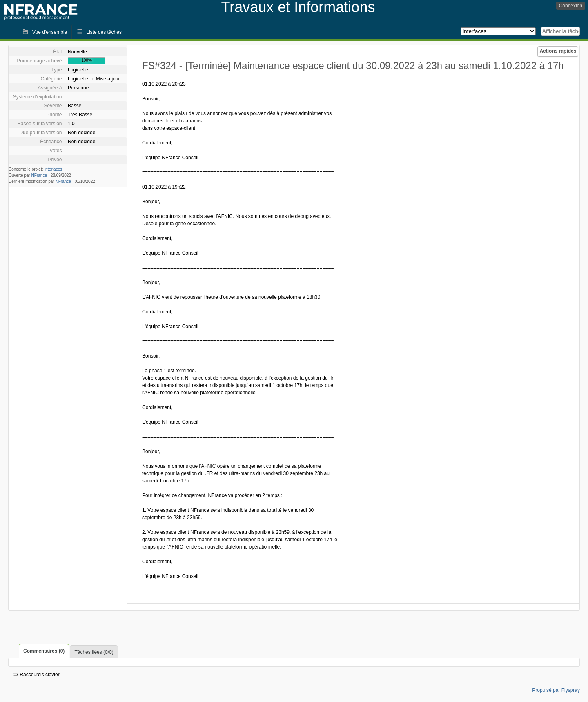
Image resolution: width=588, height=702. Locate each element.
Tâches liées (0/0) (94, 652)
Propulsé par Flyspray (556, 690)
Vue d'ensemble (50, 32)
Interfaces (53, 169)
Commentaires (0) (44, 651)
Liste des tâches (104, 32)
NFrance (39, 175)
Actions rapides (558, 51)
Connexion (571, 6)
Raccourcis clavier (36, 675)
